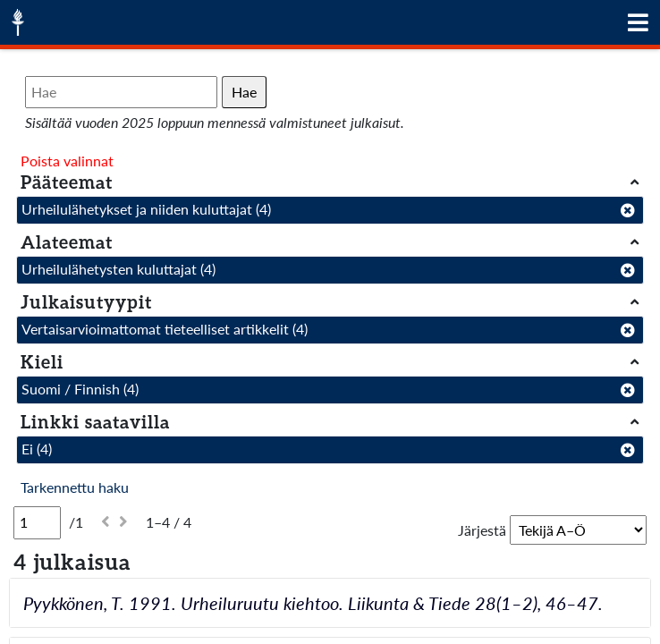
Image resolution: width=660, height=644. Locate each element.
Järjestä (482, 530)
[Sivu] (37, 522)
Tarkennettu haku (75, 487)
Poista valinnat (67, 161)
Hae (244, 92)
